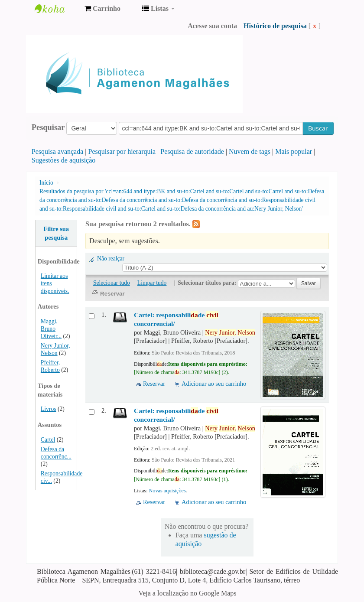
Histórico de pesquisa (275, 26)
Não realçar (111, 259)
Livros (49, 409)
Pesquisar (48, 127)
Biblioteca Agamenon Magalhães (56, 9)
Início (46, 183)
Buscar (318, 128)
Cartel (48, 440)
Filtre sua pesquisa (56, 233)
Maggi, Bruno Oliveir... (51, 329)
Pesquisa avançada (58, 151)
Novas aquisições (167, 491)
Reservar (154, 384)
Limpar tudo (152, 283)
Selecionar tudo (112, 283)
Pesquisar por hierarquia (122, 151)
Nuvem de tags (250, 151)
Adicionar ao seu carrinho (214, 384)
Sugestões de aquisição (64, 160)
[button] (102, 9)
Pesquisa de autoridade (192, 151)
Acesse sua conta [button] (212, 26)
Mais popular (294, 151)
